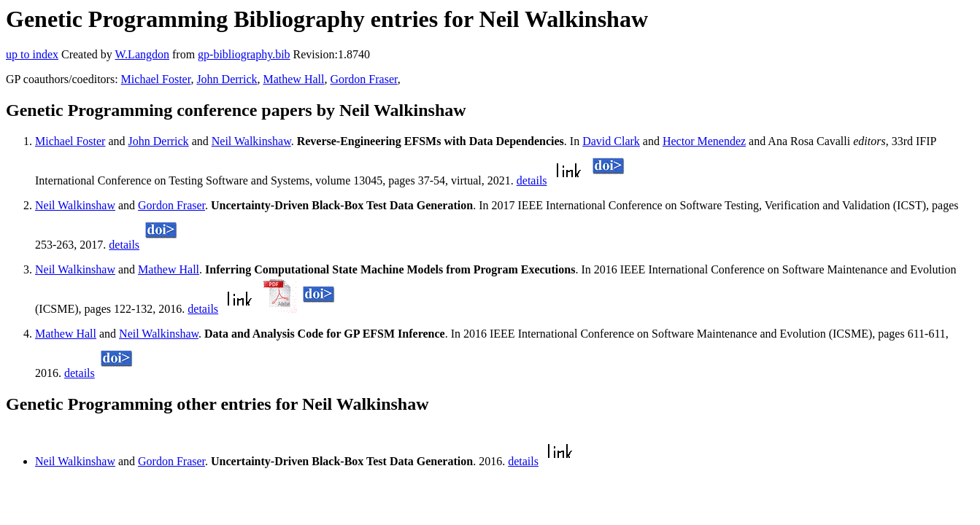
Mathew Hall (293, 79)
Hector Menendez (704, 141)
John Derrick (227, 79)
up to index (32, 54)
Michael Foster (156, 79)
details (532, 180)
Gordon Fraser (363, 79)
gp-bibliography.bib (244, 54)
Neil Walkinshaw (251, 141)
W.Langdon (142, 54)
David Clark (611, 141)
